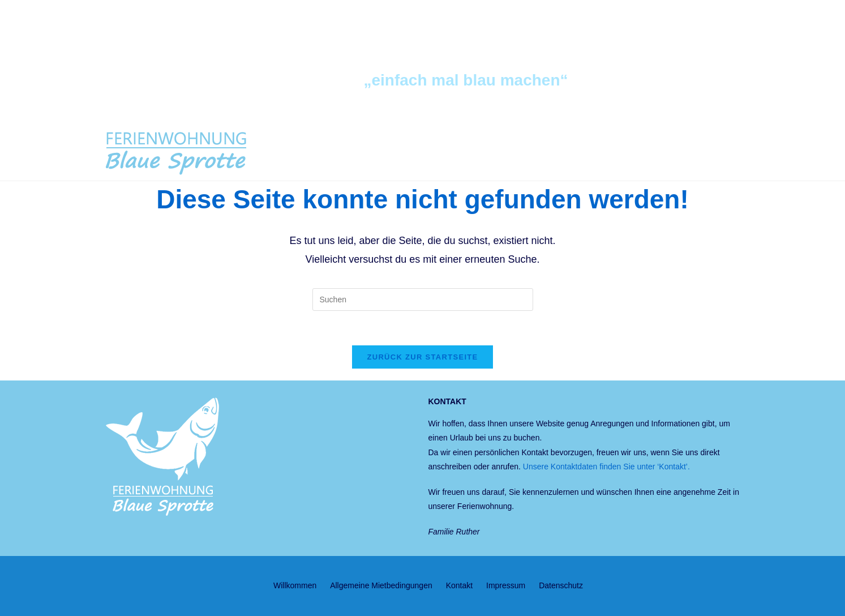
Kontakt (459, 585)
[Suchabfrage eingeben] (423, 300)
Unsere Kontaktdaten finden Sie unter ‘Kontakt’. (606, 467)
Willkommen (295, 585)
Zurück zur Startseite (422, 357)
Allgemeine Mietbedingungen (381, 585)
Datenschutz (561, 585)
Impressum (506, 585)
